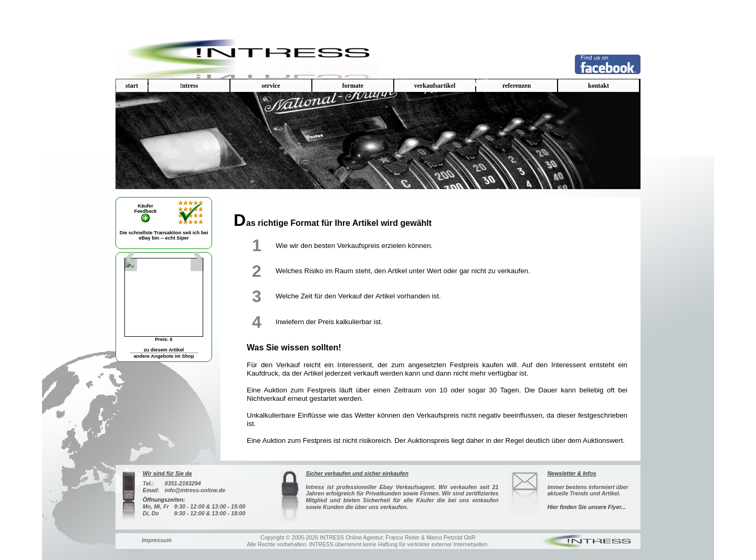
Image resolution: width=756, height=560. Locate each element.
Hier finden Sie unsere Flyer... (587, 507)
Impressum (157, 540)
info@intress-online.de (195, 490)
